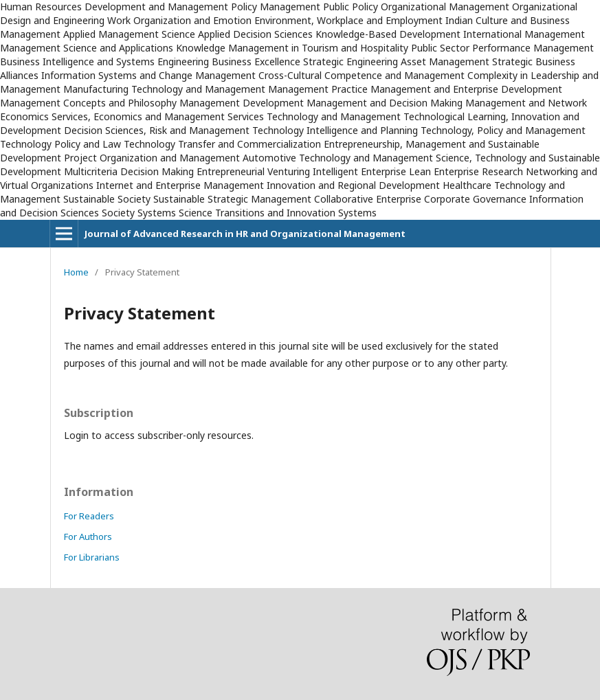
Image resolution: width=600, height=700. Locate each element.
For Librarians (92, 557)
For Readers (89, 516)
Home (76, 272)
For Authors (88, 537)
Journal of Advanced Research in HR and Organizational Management (245, 234)
